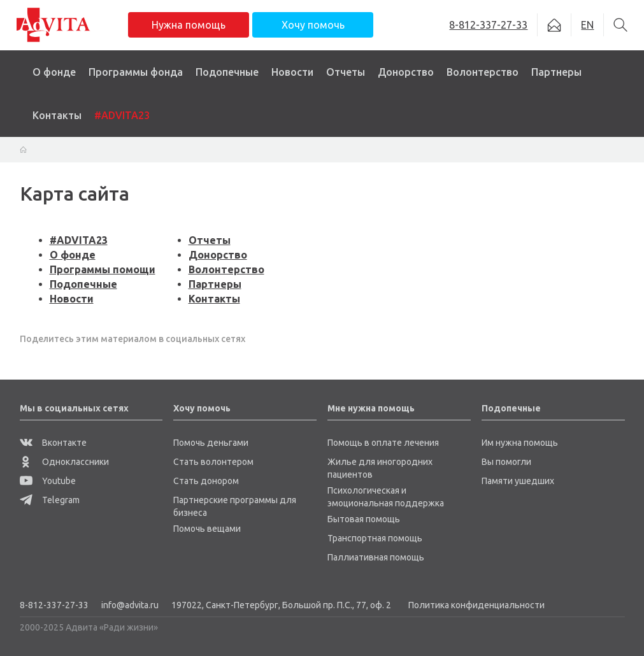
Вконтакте (53, 443)
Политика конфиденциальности (476, 605)
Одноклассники (64, 462)
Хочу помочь (313, 25)
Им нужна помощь (520, 443)
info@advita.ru (130, 605)
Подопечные (227, 72)
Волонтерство (483, 72)
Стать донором (206, 481)
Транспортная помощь (375, 538)
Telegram (50, 500)
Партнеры (556, 72)
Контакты (57, 115)
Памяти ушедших (518, 481)
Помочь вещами (207, 529)
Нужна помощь (189, 25)
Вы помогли (506, 462)
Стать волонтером (213, 462)
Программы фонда (136, 72)
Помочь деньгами (211, 443)
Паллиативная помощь (376, 557)
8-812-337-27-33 (54, 605)
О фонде (54, 72)
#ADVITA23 (122, 115)
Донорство (406, 72)
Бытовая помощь (364, 519)
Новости (292, 72)
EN (587, 25)
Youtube (48, 481)
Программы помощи (103, 269)
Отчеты (346, 72)
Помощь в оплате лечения (383, 443)
